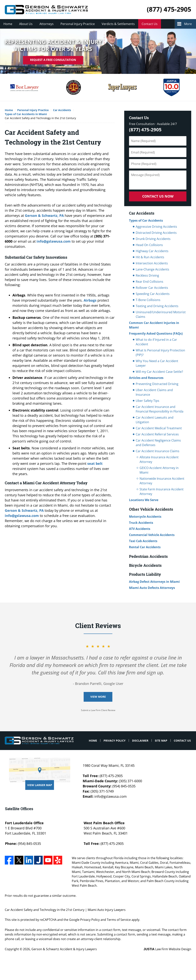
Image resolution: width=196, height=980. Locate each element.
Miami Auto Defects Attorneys (152, 588)
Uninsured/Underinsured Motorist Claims (161, 314)
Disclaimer (140, 741)
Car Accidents (142, 213)
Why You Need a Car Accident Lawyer (157, 363)
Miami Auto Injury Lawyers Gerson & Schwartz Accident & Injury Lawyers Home (46, 10)
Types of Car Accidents (146, 220)
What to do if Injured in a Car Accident (156, 342)
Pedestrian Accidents (148, 556)
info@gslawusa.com (54, 241)
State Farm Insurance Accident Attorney (162, 492)
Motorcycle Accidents (145, 517)
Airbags (90, 300)
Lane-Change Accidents (152, 269)
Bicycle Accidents (145, 565)
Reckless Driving (147, 275)
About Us (26, 24)
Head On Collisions (149, 245)
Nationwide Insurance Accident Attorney (162, 481)
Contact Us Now (158, 196)
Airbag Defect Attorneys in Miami (154, 582)
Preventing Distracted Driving (157, 384)
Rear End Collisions (149, 282)
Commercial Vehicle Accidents (152, 535)
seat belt (95, 463)
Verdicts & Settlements (118, 24)
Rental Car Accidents (145, 547)
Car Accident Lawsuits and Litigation (155, 420)
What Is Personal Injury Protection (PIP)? (160, 353)
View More (98, 697)
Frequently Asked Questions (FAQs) (156, 333)
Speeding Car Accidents (153, 294)
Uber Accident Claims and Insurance (154, 392)
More (188, 24)
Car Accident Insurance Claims (158, 451)
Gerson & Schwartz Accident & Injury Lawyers (64, 949)
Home (8, 24)
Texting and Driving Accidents (157, 306)
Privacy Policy (115, 741)
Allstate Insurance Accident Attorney (159, 459)
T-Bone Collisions (148, 300)
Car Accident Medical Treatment (159, 428)
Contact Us (150, 24)
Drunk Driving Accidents (153, 239)
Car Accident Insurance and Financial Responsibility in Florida (160, 409)
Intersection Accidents (152, 263)
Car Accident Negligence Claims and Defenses (158, 443)
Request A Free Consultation (53, 60)
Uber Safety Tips (147, 401)
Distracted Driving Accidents (156, 233)
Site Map (161, 741)
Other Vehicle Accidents (151, 509)
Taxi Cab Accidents (143, 541)
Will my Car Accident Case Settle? (159, 372)
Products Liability (145, 574)
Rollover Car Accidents (152, 288)
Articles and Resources (146, 378)
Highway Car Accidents (152, 251)
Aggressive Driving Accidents (156, 227)
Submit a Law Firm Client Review (98, 710)
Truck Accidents (141, 523)
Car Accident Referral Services (157, 434)
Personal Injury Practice (78, 24)
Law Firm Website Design (167, 949)
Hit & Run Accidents (150, 257)
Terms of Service (119, 920)
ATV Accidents (140, 529)
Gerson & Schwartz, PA (44, 216)
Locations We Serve (144, 500)
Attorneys (47, 24)
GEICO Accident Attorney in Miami (159, 470)
